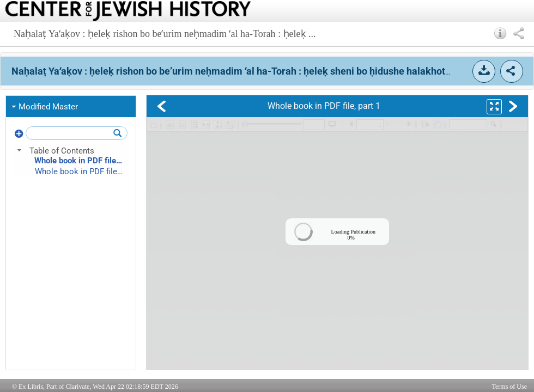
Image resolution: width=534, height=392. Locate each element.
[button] (500, 33)
